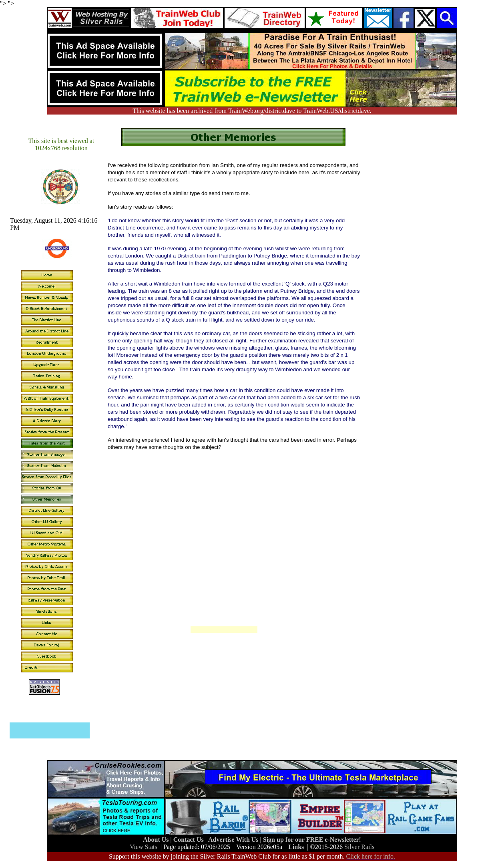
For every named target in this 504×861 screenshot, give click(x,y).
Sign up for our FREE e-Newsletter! (312, 840)
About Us (157, 840)
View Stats (144, 847)
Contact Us (189, 840)
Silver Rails (359, 847)
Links (296, 847)
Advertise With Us (234, 840)
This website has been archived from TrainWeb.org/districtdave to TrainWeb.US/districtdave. (252, 111)
